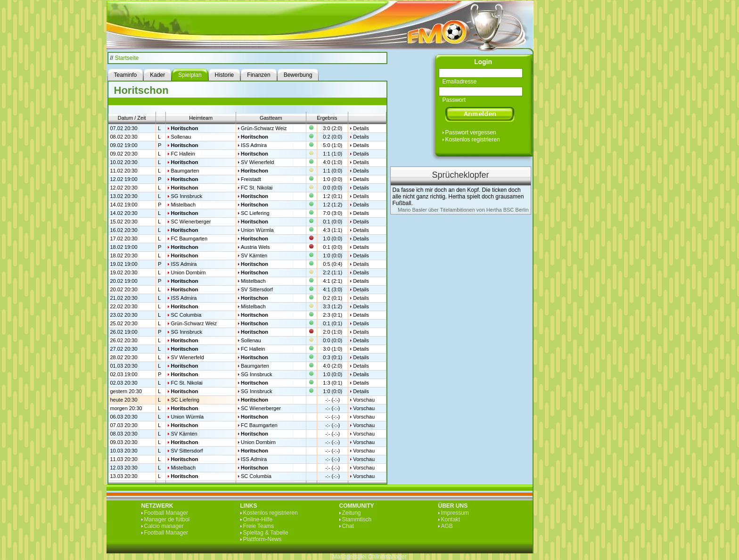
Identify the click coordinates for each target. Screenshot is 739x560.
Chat (348, 526)
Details (361, 128)
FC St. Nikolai (257, 188)
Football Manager (166, 513)
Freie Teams (259, 526)
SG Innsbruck (186, 196)
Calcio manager (164, 526)
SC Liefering (255, 213)
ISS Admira (254, 145)
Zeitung (352, 513)
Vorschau (364, 400)
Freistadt (251, 179)
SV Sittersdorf (257, 289)
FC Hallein (183, 154)
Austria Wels (255, 247)
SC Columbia (186, 315)
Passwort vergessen (471, 132)
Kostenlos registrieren (473, 140)
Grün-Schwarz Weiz (264, 128)
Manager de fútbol (167, 519)
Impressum (455, 513)
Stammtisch (357, 519)
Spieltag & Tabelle (266, 533)
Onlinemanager (387, 557)
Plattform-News (263, 539)
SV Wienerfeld (257, 162)
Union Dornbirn (188, 272)
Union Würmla (257, 230)
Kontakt (451, 519)
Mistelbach (183, 205)
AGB (447, 526)
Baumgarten (185, 171)
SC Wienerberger (191, 222)
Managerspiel (349, 557)
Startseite (127, 58)
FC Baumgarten (189, 239)
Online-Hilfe (258, 519)
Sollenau (181, 137)
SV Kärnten (254, 255)
